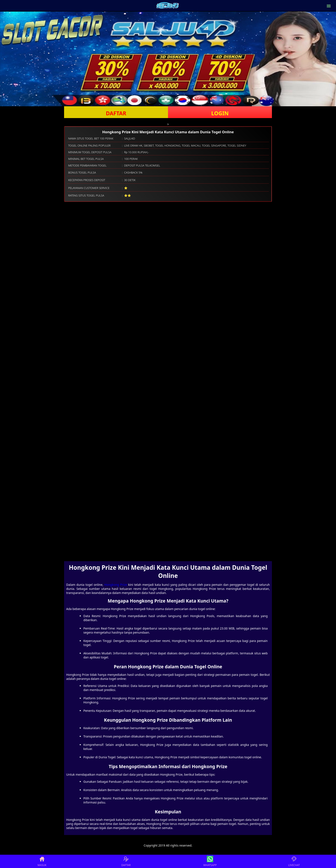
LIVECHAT (294, 861)
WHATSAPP (210, 861)
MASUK (42, 861)
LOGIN (220, 113)
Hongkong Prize (116, 585)
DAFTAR (116, 113)
